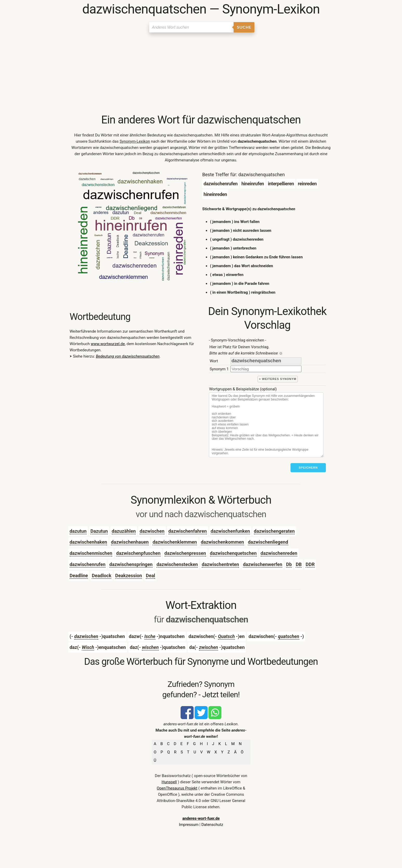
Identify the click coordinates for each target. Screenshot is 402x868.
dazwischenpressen (185, 553)
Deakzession (128, 576)
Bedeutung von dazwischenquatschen (128, 356)
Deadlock (101, 576)
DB (299, 564)
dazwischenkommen (222, 542)
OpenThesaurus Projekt (177, 788)
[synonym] (266, 369)
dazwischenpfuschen (138, 553)
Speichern (308, 468)
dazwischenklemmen (175, 542)
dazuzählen (124, 531)
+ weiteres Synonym (278, 379)
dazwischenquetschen (233, 553)
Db (289, 564)
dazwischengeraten (274, 531)
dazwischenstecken (177, 564)
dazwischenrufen (88, 564)
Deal (150, 576)
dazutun (78, 531)
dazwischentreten (220, 564)
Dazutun (99, 531)
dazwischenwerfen (263, 564)
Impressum (189, 825)
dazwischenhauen (130, 542)
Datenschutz (212, 825)
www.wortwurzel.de (108, 344)
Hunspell (169, 782)
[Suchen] (191, 27)
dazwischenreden (279, 553)
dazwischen (152, 531)
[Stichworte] (266, 425)
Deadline (79, 576)
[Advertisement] (201, 74)
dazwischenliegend (268, 542)
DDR (310, 564)
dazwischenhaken (88, 542)
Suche (244, 27)
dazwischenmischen (91, 553)
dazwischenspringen (131, 564)
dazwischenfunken (230, 531)
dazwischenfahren (188, 531)
